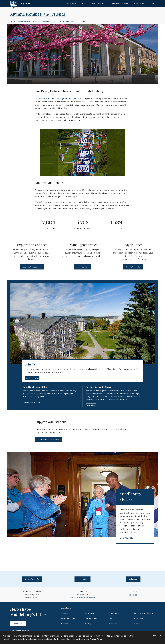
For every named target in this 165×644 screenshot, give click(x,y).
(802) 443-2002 (82, 595)
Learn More (91, 405)
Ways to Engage (24, 21)
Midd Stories (141, 3)
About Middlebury (112, 3)
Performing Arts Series (99, 387)
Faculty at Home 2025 (35, 387)
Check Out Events (32, 378)
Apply (101, 3)
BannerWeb (65, 624)
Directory (88, 624)
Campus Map (89, 613)
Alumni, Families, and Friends (38, 14)
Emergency (65, 613)
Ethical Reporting (114, 613)
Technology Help (138, 618)
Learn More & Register (32, 402)
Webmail (136, 624)
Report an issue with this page (143, 613)
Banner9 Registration (68, 618)
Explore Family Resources (49, 439)
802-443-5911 (25, 631)
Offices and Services (127, 3)
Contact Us (82, 21)
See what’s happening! (32, 267)
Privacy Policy (96, 639)
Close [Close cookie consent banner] (157, 636)
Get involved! (82, 267)
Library (111, 618)
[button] (151, 3)
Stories (61, 21)
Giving (13, 21)
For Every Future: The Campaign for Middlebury (56, 99)
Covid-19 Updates (91, 618)
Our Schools (93, 3)
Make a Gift (71, 21)
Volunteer (37, 21)
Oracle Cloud (113, 624)
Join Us (30, 365)
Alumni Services (49, 21)
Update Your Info (133, 267)
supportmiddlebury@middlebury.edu (82, 597)
